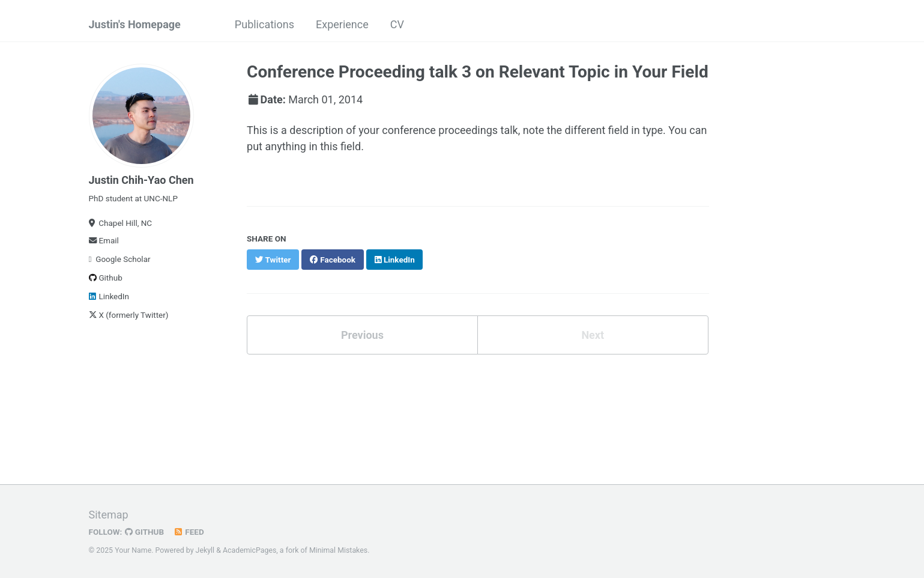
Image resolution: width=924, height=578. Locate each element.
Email (104, 240)
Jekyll (205, 550)
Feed (189, 532)
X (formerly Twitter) (129, 315)
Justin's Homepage (135, 24)
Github (106, 278)
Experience (342, 24)
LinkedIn (109, 296)
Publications (264, 24)
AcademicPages (249, 550)
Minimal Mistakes (338, 550)
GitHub (144, 532)
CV (397, 24)
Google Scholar (120, 259)
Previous (362, 335)
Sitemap (109, 515)
